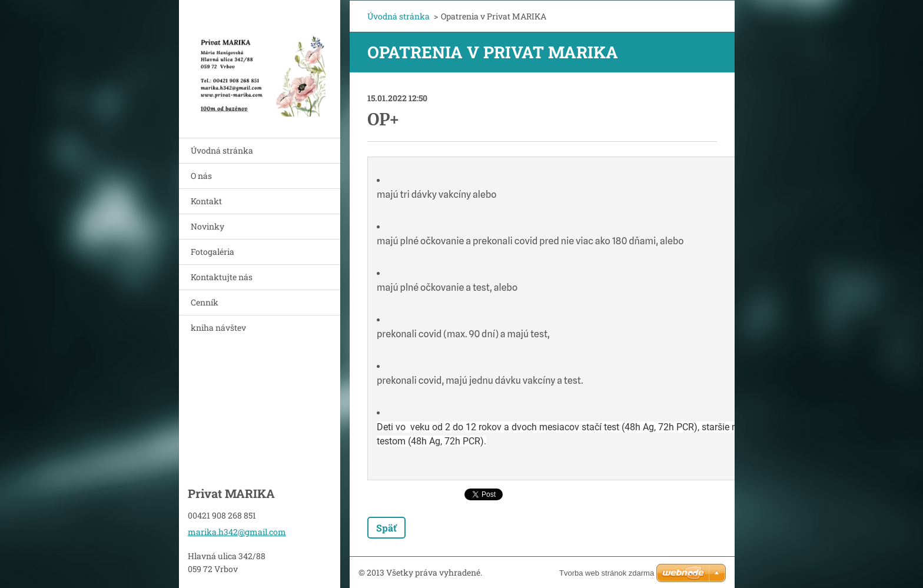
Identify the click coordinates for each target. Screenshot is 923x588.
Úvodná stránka (222, 150)
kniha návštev (218, 328)
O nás (201, 176)
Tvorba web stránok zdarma (607, 573)
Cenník (205, 302)
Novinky (207, 226)
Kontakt (206, 201)
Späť (386, 528)
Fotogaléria (213, 252)
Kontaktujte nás (222, 277)
